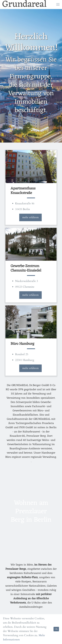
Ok (56, 629)
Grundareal (24, 5)
